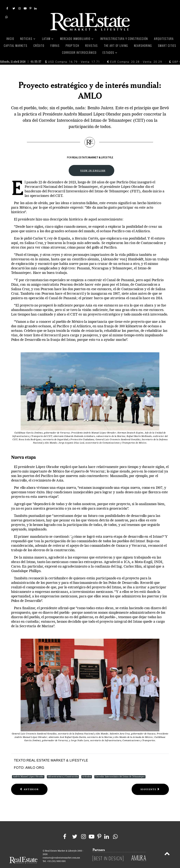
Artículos (87, 769)
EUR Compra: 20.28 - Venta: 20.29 (135, 54)
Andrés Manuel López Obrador (28, 769)
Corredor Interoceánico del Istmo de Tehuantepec (120, 769)
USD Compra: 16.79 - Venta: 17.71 (73, 54)
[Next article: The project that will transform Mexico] (150, 782)
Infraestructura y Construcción (63, 769)
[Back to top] (167, 846)
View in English (93, 163)
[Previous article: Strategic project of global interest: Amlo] (29, 782)
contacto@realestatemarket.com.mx (61, 850)
